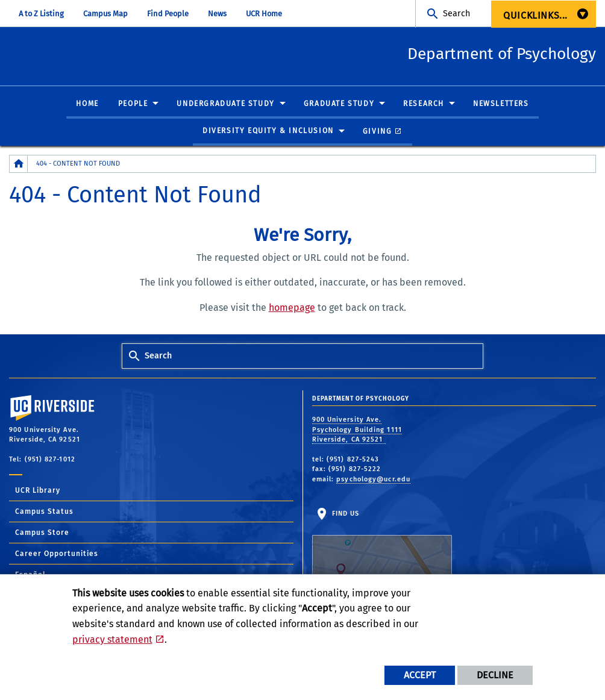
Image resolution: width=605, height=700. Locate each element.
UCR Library (38, 491)
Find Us (382, 548)
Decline (495, 675)
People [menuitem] (133, 104)
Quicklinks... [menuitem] (535, 15)
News (217, 14)
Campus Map (105, 14)
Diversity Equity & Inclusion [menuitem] (268, 131)
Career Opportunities (57, 554)
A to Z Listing (41, 14)
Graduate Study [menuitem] (339, 104)
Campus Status (44, 512)
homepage (292, 308)
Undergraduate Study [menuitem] (225, 104)
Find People (168, 14)
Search (456, 14)
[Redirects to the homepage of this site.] (19, 164)
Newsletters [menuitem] (501, 104)
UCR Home (264, 14)
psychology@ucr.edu (373, 480)
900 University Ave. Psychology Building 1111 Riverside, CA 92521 (357, 430)
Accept (420, 675)
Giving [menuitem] (378, 131)
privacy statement (112, 639)
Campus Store (42, 533)
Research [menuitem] (424, 104)
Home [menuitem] (87, 104)
